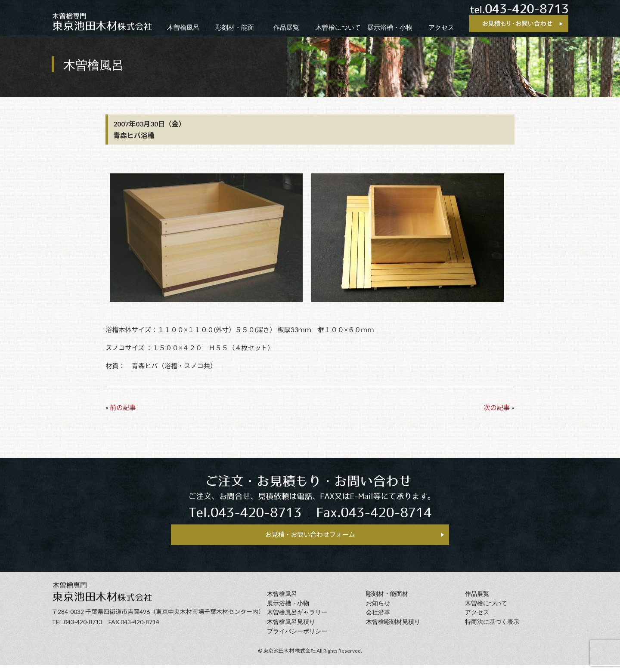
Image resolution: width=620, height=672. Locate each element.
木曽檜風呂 (183, 27)
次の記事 (497, 407)
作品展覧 (286, 27)
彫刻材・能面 (235, 27)
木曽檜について (338, 27)
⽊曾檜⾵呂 (282, 601)
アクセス (441, 27)
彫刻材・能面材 (387, 601)
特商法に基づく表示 (492, 629)
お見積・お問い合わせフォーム (310, 538)
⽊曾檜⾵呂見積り (291, 629)
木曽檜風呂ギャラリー (297, 619)
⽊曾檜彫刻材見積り (393, 629)
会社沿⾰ (378, 619)
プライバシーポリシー (297, 638)
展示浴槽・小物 (390, 27)
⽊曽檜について (486, 610)
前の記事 (123, 407)
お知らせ (378, 610)
